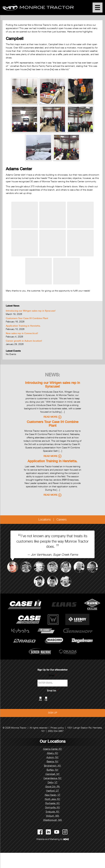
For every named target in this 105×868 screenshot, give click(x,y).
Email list (53, 691)
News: (52, 375)
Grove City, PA (52, 787)
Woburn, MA (52, 816)
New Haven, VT (53, 795)
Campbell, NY (53, 774)
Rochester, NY (53, 804)
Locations (45, 520)
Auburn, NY (52, 758)
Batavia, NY (52, 762)
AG (40, 700)
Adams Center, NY (53, 749)
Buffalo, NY (52, 770)
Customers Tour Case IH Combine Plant (27, 319)
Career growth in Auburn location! (24, 341)
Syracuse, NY (52, 812)
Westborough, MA (52, 820)
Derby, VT (52, 783)
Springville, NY (53, 808)
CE (46, 700)
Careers (62, 520)
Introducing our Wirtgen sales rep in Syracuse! (31, 311)
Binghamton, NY (52, 766)
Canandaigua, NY (52, 778)
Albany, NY (53, 753)
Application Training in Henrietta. (23, 326)
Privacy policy (57, 728)
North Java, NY (52, 799)
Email (52, 676)
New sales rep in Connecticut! (22, 334)
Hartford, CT (53, 791)
